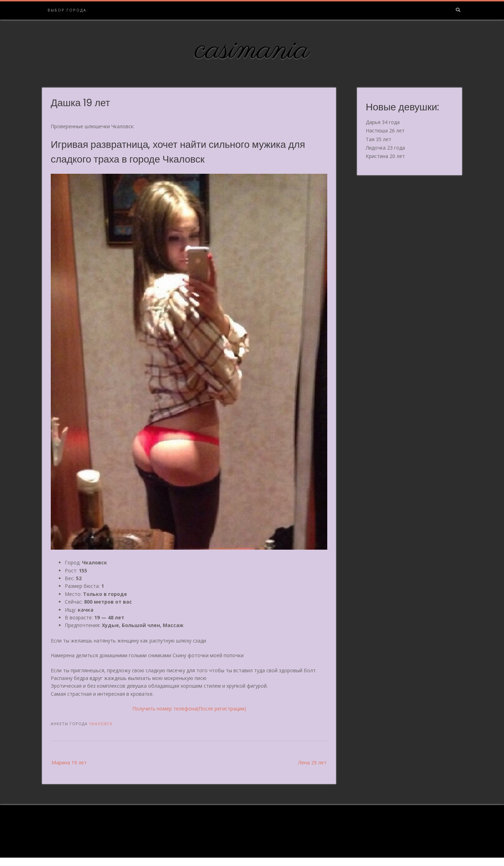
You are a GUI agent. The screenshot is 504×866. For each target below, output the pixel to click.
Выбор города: (68, 10)
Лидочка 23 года (385, 148)
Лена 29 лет (312, 762)
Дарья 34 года (383, 122)
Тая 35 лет (379, 139)
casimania (252, 50)
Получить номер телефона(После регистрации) (189, 709)
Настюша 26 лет (385, 130)
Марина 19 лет (69, 762)
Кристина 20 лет (385, 156)
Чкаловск (101, 724)
